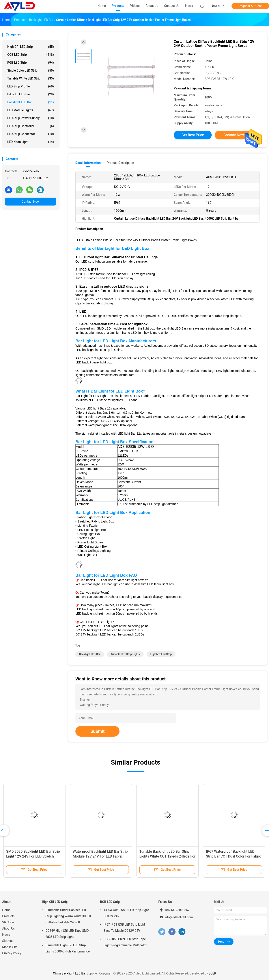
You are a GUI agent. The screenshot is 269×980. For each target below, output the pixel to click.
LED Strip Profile (31, 86)
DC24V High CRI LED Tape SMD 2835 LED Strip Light (67, 934)
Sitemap (8, 941)
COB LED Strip (31, 55)
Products (8, 916)
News (6, 935)
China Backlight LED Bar (69, 973)
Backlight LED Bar (31, 102)
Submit (97, 731)
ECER (212, 973)
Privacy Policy (12, 953)
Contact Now (31, 202)
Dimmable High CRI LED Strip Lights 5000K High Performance (68, 948)
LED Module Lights (31, 110)
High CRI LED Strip (31, 47)
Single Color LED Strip (31, 70)
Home (6, 910)
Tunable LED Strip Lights (125, 654)
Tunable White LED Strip (31, 78)
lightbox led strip (161, 654)
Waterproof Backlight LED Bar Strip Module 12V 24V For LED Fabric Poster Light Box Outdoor (100, 856)
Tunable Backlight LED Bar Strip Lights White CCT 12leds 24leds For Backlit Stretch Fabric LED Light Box (168, 856)
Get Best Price (193, 135)
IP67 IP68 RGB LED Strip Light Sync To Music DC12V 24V (124, 928)
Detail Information (88, 163)
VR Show (8, 922)
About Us (8, 928)
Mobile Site (10, 947)
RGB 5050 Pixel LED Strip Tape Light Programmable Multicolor (125, 942)
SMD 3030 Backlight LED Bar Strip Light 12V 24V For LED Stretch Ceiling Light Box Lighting (33, 856)
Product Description (120, 163)
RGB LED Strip (31, 63)
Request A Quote (250, 6)
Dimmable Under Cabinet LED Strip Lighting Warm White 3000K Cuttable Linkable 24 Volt (68, 916)
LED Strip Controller (31, 126)
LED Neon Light (31, 142)
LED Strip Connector (31, 134)
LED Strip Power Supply (31, 118)
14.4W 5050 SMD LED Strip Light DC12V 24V (126, 913)
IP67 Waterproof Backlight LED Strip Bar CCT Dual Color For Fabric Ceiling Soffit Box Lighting (234, 856)
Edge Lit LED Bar (31, 94)
